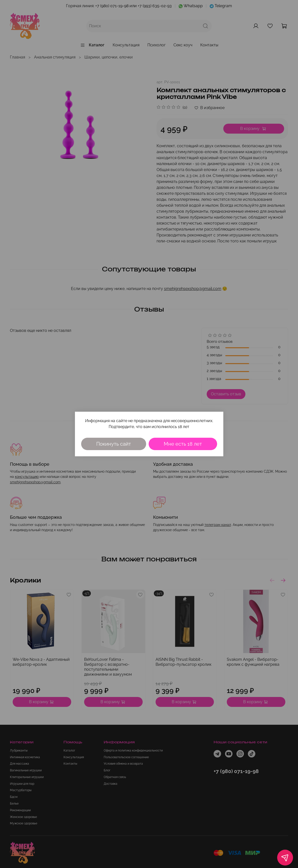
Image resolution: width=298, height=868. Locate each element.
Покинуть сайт (114, 444)
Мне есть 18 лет (183, 444)
